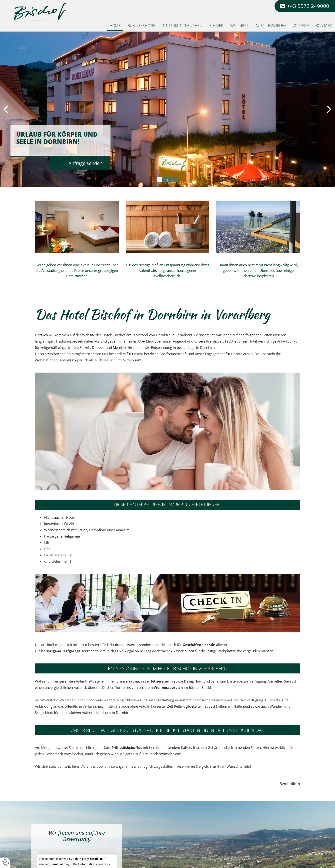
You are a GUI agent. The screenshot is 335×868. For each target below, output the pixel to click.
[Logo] (45, 12)
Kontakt (324, 26)
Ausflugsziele (269, 26)
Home (115, 26)
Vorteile (301, 26)
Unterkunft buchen (183, 26)
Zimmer (216, 26)
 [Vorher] (7, 109)
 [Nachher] (328, 109)
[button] (305, 6)
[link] (271, 26)
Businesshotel (142, 26)
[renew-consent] (5, 863)
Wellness (239, 26)
